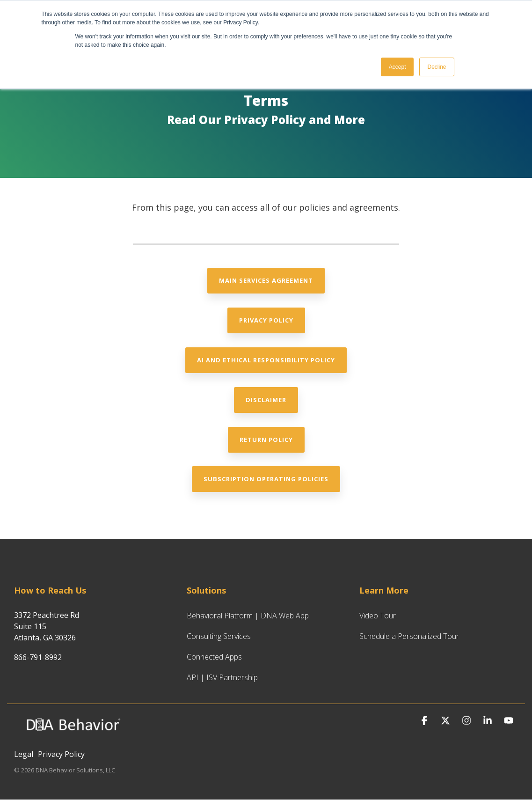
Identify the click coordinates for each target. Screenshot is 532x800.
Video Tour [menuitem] (378, 616)
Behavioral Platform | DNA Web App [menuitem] (248, 616)
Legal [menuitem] (24, 754)
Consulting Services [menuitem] (219, 636)
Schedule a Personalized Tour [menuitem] (409, 636)
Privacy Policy (266, 320)
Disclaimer (266, 400)
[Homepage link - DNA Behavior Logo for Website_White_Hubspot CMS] (73, 738)
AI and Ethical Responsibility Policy (266, 360)
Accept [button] (397, 67)
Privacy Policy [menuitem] (61, 754)
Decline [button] (437, 67)
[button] (426, 721)
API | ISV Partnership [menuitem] (222, 677)
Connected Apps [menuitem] (214, 657)
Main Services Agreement (266, 280)
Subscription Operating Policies (266, 479)
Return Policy (266, 440)
